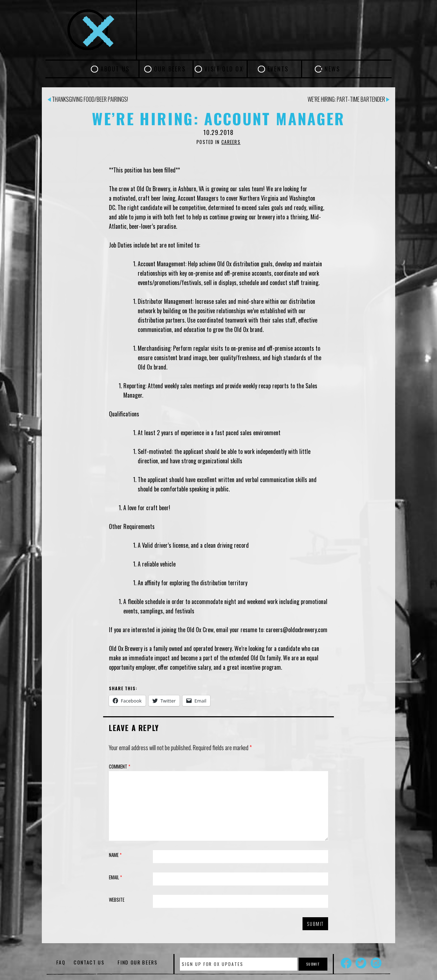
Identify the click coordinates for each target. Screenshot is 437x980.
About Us (115, 69)
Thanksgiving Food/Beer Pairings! (88, 99)
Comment (120, 766)
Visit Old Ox (224, 69)
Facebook (346, 963)
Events (278, 69)
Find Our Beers (138, 962)
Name (115, 855)
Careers (231, 142)
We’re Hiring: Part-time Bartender (348, 99)
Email (115, 877)
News (332, 69)
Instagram (376, 963)
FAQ (61, 962)
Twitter (361, 963)
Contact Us (89, 962)
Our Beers (170, 69)
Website (117, 900)
